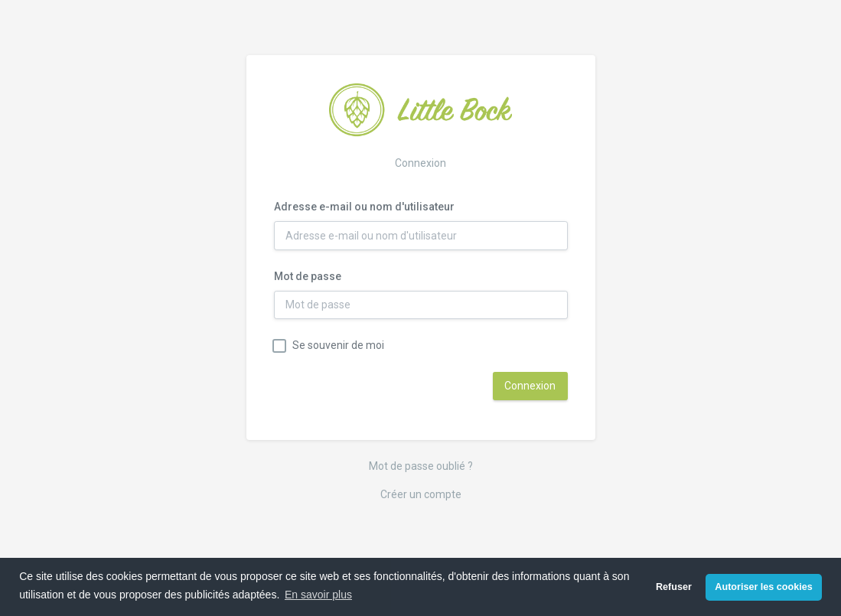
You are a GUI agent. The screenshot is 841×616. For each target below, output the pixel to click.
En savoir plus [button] (318, 595)
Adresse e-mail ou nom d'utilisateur (364, 207)
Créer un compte (421, 494)
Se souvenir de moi (338, 345)
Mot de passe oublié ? (421, 466)
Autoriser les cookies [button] (763, 587)
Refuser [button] (674, 587)
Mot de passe (308, 276)
